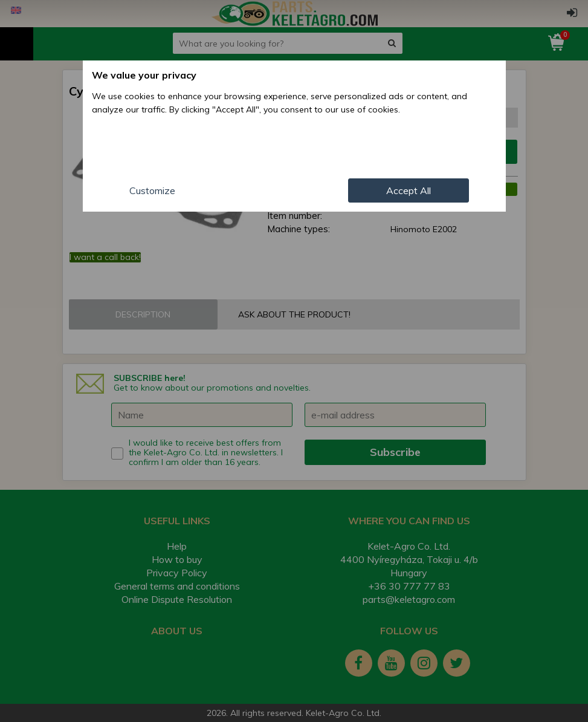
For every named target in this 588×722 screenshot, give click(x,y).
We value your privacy (144, 75)
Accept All (409, 190)
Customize (152, 190)
